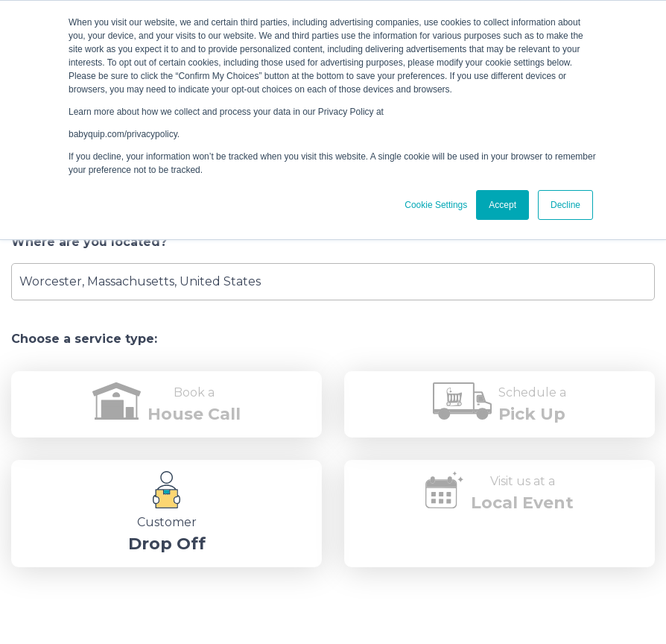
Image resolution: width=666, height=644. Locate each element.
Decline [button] (565, 205)
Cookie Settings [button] (436, 205)
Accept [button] (502, 205)
